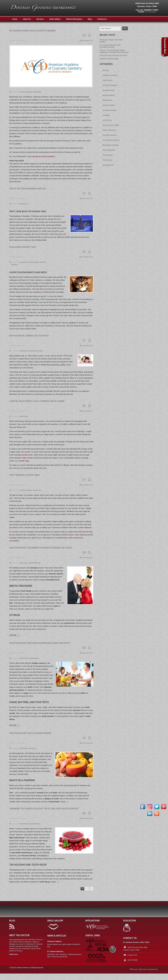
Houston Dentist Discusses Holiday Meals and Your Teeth (40, 643)
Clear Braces (107, 80)
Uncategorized (108, 165)
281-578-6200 (150, 12)
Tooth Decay (107, 160)
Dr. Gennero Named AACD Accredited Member (32, 31)
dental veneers (68, 535)
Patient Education (109, 130)
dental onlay (24, 461)
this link (40, 289)
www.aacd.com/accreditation (43, 156)
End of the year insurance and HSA (27, 189)
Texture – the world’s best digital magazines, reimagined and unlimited (114, 51)
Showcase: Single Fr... (55, 941)
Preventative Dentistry (111, 140)
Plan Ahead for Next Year (22, 247)
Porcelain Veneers (110, 135)
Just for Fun (33, 748)
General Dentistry (34, 563)
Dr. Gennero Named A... (56, 952)
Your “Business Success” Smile (25, 475)
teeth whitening (81, 535)
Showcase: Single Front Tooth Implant (111, 41)
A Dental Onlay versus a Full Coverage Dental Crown (37, 401)
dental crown (27, 455)
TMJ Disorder (108, 155)
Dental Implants (108, 95)
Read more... (14, 954)
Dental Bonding (108, 90)
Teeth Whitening (109, 150)
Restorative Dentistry (36, 351)
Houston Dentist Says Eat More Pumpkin (30, 733)
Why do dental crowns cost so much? (29, 336)
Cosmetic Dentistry (26, 92)
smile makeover (85, 527)
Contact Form (132, 955)
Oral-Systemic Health (111, 125)
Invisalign (13, 538)
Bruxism (106, 70)
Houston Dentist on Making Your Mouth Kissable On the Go (41, 548)
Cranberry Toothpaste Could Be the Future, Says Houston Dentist (44, 809)
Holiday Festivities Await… (110, 59)
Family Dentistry (34, 262)
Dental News (37, 92)
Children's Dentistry (110, 75)
